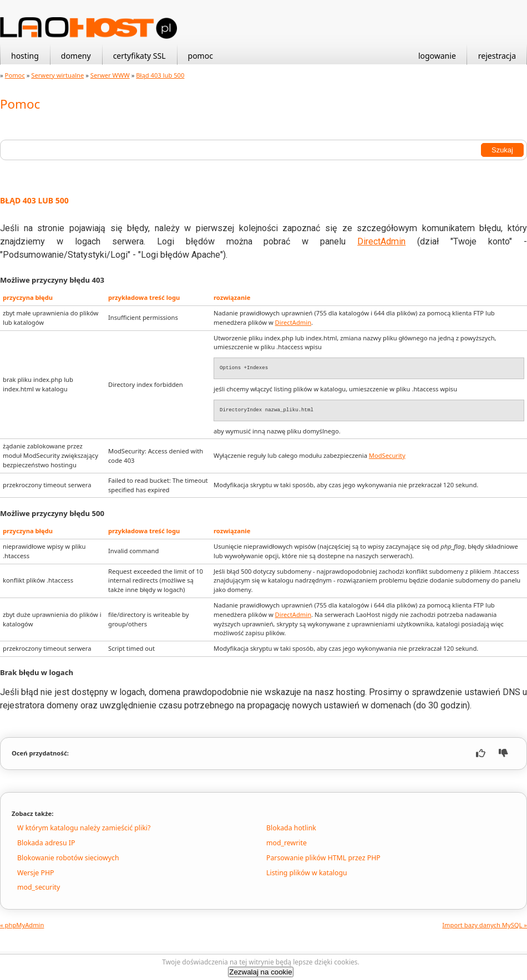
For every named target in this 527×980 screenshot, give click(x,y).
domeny (76, 56)
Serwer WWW (110, 75)
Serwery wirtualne (57, 75)
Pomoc (15, 75)
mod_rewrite (287, 843)
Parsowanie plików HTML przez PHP (323, 858)
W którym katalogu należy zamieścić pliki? (84, 828)
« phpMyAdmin (22, 925)
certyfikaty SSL (140, 56)
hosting (25, 56)
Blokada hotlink (291, 828)
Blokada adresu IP (46, 843)
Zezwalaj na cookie (260, 972)
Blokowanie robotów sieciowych (68, 858)
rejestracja (497, 56)
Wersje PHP (36, 873)
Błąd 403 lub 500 (160, 75)
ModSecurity (387, 455)
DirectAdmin (381, 241)
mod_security (39, 887)
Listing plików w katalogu (307, 873)
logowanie (437, 56)
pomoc (201, 56)
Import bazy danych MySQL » (485, 925)
